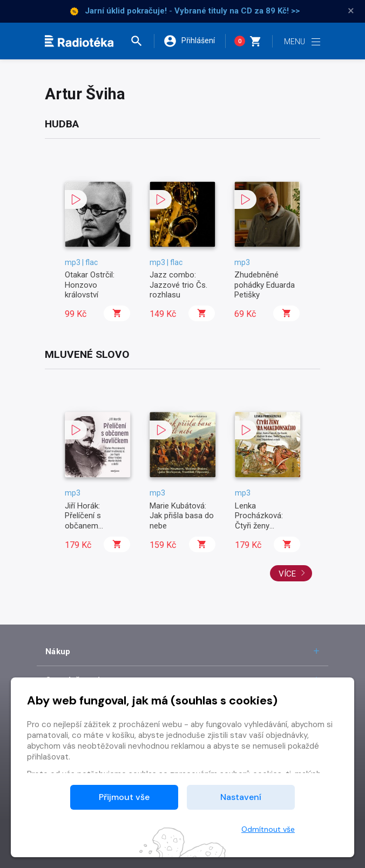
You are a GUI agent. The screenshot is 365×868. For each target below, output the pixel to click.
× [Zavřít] (351, 11)
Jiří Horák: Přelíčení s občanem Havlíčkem (83, 521)
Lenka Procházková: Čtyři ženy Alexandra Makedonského (262, 526)
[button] (141, 41)
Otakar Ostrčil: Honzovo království (90, 285)
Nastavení (241, 797)
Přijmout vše (124, 797)
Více (292, 574)
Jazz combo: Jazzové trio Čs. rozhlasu (178, 285)
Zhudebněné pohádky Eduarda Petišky (265, 285)
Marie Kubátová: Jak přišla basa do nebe (182, 516)
